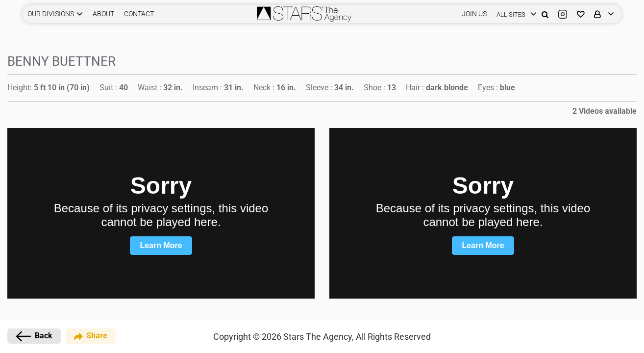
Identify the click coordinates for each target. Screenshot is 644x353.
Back (34, 336)
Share (91, 336)
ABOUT (103, 14)
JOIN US (474, 14)
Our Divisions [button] (51, 14)
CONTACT (139, 14)
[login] (514, 14)
